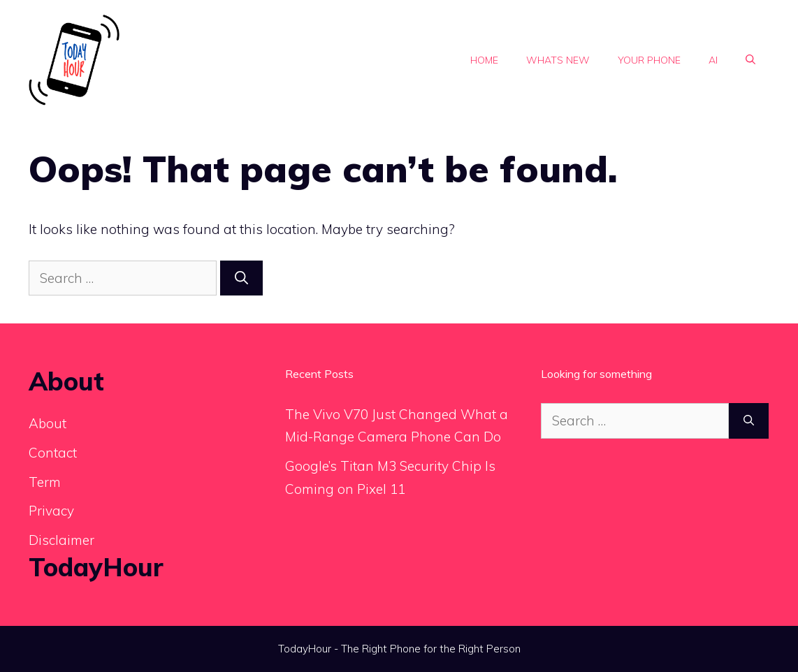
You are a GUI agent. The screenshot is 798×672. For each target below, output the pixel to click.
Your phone (649, 60)
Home (484, 60)
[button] (750, 60)
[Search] (241, 278)
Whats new (558, 60)
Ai (713, 60)
